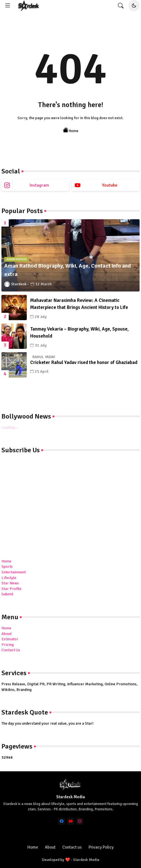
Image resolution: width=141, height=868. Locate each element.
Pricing (8, 645)
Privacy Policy (101, 847)
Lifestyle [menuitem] (9, 578)
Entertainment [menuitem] (14, 572)
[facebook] (62, 821)
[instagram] (80, 821)
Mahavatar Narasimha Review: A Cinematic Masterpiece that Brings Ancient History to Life (79, 304)
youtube (110, 185)
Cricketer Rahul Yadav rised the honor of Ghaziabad (84, 362)
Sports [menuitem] (7, 567)
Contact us (72, 847)
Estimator (10, 639)
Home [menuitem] (6, 561)
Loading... (10, 427)
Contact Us (11, 650)
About (6, 634)
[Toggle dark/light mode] (134, 6)
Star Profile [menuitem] (11, 589)
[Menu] (8, 6)
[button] (121, 6)
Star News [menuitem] (10, 583)
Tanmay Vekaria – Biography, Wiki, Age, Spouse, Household (79, 333)
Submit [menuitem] (7, 594)
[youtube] (71, 821)
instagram (39, 185)
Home (71, 130)
